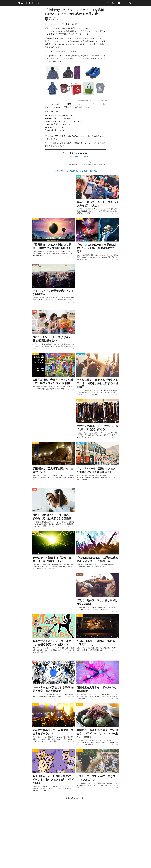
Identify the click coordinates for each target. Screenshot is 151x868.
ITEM (79, 177)
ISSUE (79, 532)
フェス (85, 165)
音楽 (96, 165)
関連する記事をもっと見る (75, 798)
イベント (91, 165)
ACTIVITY (36, 219)
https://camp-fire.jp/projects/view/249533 (75, 156)
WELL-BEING (81, 354)
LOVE (35, 312)
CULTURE (36, 265)
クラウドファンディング (76, 165)
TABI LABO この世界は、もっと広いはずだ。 (75, 171)
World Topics (102, 165)
